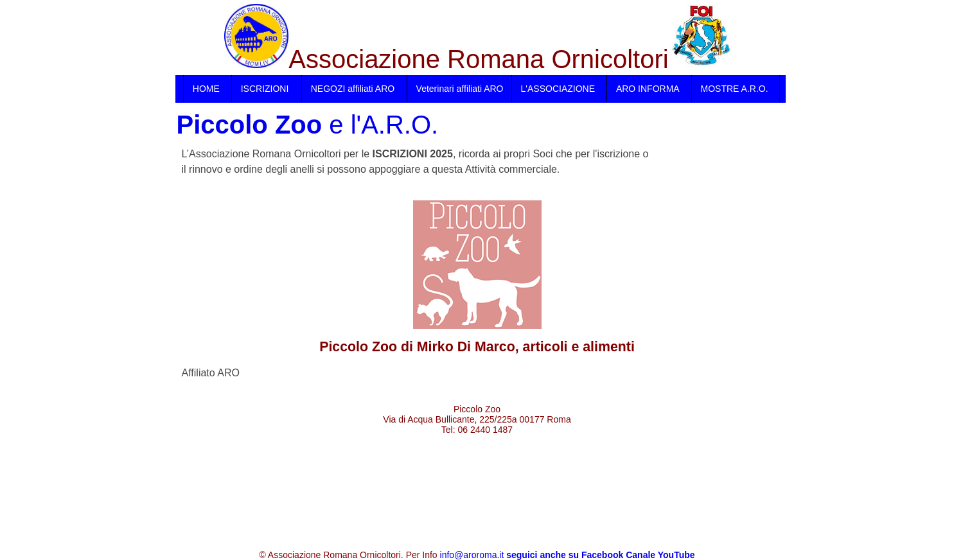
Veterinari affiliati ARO (460, 89)
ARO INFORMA (648, 89)
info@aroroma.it (472, 555)
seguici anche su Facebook (565, 555)
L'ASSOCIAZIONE (558, 89)
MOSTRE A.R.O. (735, 89)
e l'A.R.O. (308, 125)
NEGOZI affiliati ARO (353, 89)
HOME (206, 89)
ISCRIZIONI (265, 89)
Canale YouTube (660, 555)
